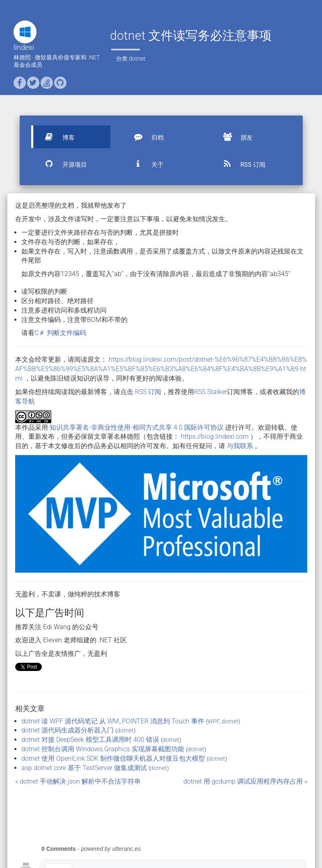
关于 (145, 164)
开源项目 (62, 164)
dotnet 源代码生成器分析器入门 (67, 730)
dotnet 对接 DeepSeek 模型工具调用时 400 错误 (90, 740)
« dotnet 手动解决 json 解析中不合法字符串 (78, 781)
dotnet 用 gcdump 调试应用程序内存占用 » (245, 781)
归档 (145, 137)
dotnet (137, 59)
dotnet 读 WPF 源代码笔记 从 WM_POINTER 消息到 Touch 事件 (113, 721)
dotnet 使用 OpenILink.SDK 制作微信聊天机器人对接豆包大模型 (113, 758)
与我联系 (240, 446)
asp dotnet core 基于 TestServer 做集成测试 (84, 768)
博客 (56, 137)
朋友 (234, 137)
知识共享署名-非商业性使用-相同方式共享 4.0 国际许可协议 (137, 427)
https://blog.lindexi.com (215, 436)
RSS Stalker (210, 392)
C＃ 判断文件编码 (60, 333)
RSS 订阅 (241, 164)
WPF (213, 721)
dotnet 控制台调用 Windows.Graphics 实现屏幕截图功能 (103, 749)
